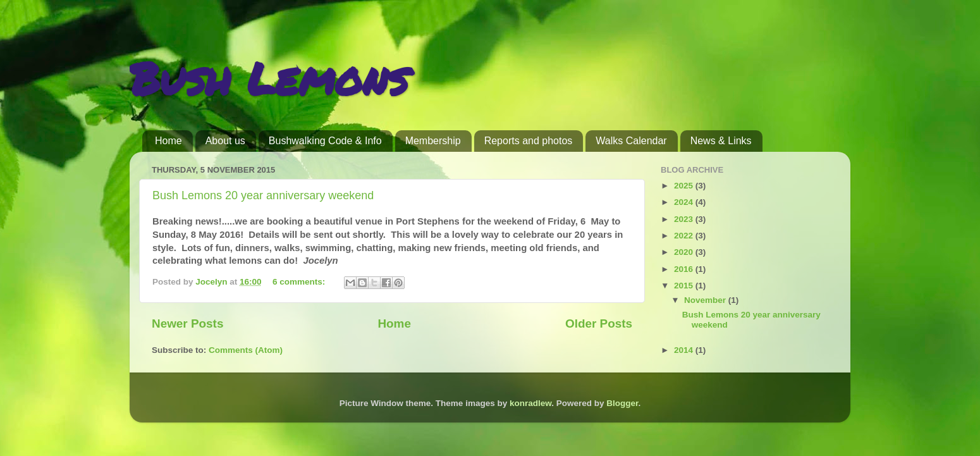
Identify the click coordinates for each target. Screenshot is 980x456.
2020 (685, 252)
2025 (685, 186)
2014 (685, 350)
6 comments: (300, 282)
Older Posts (599, 324)
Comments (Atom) (246, 350)
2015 (685, 286)
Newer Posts (187, 324)
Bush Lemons (269, 78)
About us (225, 141)
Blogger (622, 403)
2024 (685, 202)
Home (168, 141)
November (706, 300)
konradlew (530, 403)
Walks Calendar (631, 141)
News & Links (721, 141)
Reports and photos (529, 141)
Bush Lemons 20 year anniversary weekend (263, 195)
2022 (685, 236)
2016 (685, 269)
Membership (433, 141)
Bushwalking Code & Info (325, 141)
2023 (685, 219)
